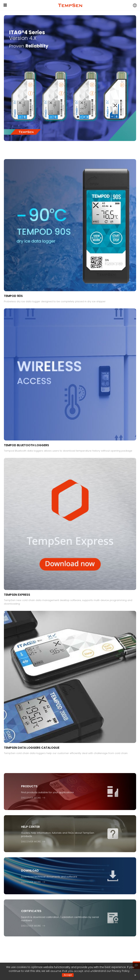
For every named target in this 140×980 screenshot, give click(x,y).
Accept (68, 975)
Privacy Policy (121, 971)
